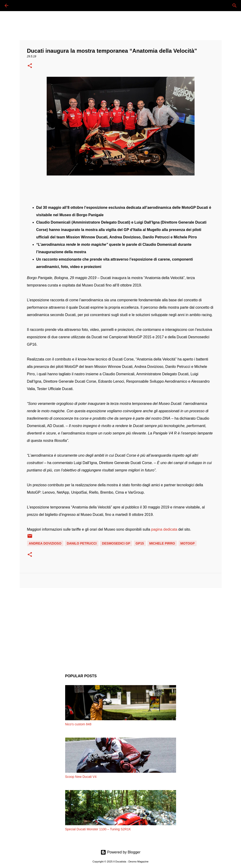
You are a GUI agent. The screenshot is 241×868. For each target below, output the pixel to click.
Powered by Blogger (120, 852)
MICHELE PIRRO (162, 543)
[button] (30, 66)
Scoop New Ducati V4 (81, 777)
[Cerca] (19, 6)
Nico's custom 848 (78, 724)
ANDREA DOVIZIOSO (45, 543)
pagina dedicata (164, 529)
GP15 (140, 543)
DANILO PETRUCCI (82, 543)
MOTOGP (188, 543)
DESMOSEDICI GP (116, 543)
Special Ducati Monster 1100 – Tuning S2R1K (98, 829)
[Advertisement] (121, 627)
